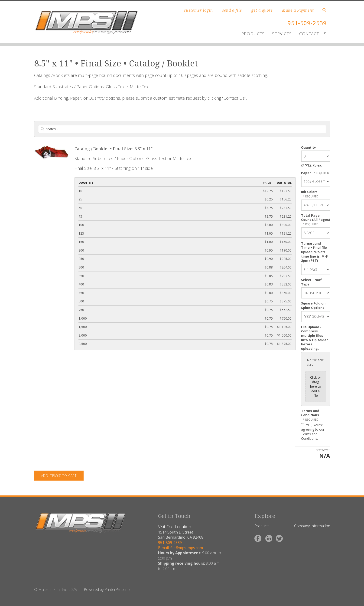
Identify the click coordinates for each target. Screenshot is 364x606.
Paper (306, 173)
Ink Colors (309, 192)
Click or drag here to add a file (316, 386)
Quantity (309, 147)
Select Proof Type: (311, 282)
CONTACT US (313, 34)
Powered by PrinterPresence (108, 590)
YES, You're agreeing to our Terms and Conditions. (313, 432)
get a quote (262, 10)
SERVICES (282, 34)
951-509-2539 (307, 23)
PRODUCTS (253, 34)
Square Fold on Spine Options (313, 305)
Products (262, 526)
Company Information (312, 526)
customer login (198, 10)
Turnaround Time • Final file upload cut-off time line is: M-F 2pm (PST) (314, 252)
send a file (232, 10)
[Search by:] (182, 129)
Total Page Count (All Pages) (316, 218)
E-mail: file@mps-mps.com (180, 548)
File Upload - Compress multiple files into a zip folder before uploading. (314, 338)
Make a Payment (298, 10)
